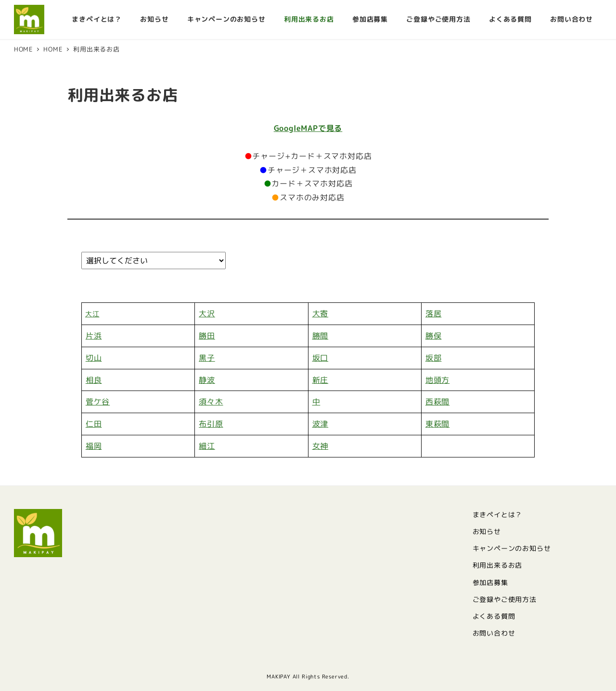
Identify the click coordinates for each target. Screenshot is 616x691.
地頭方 (437, 380)
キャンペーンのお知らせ (512, 548)
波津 (321, 424)
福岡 (94, 446)
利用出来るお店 (498, 565)
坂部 (434, 358)
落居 (434, 313)
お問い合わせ (494, 633)
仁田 (94, 424)
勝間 (321, 336)
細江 (207, 446)
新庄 (321, 380)
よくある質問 (494, 616)
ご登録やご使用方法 (505, 600)
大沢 (207, 313)
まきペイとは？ (498, 515)
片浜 (94, 336)
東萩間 (437, 424)
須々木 (211, 402)
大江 (92, 314)
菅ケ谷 (98, 402)
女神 (321, 446)
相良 (94, 380)
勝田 (207, 336)
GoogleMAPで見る (308, 128)
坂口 (321, 358)
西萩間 (437, 402)
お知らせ (487, 532)
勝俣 (434, 336)
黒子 (207, 358)
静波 (207, 380)
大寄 (321, 313)
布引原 (211, 424)
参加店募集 (490, 583)
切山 (94, 358)
